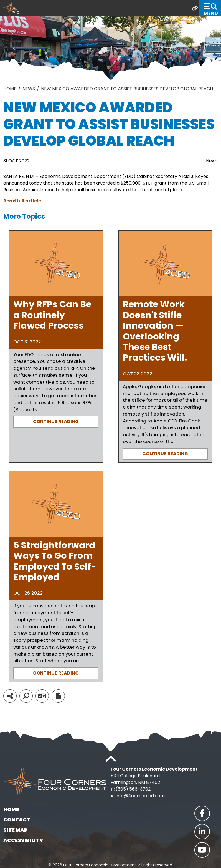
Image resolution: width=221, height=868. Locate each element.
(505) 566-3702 (133, 789)
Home (11, 809)
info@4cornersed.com (140, 796)
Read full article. (23, 201)
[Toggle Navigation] (210, 8)
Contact (17, 820)
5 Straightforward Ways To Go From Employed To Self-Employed (55, 561)
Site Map (15, 830)
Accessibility (23, 840)
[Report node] (58, 696)
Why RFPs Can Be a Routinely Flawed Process (52, 315)
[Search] (26, 696)
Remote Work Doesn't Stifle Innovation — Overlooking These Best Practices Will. (155, 331)
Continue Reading (56, 422)
